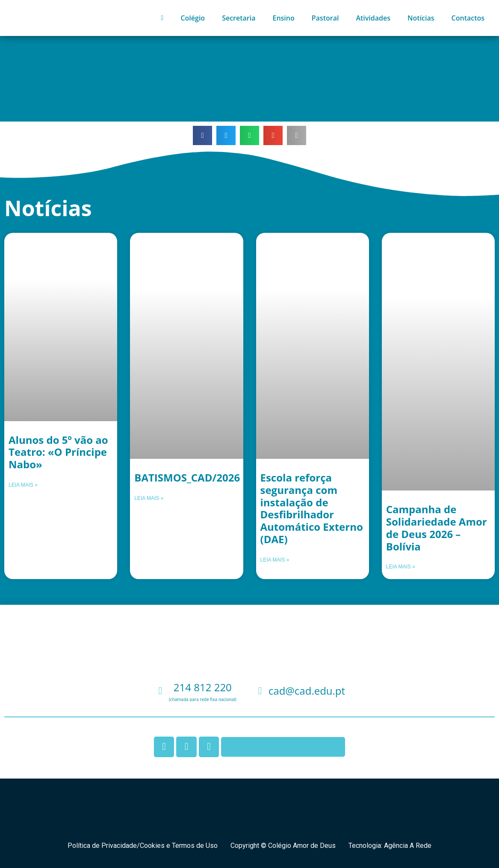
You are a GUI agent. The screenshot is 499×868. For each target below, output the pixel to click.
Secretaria (239, 18)
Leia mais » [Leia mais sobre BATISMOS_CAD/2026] (149, 498)
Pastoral (325, 18)
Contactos (468, 18)
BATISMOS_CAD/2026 (187, 477)
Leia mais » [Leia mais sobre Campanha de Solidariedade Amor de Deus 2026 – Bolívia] (401, 567)
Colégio (193, 18)
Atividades (373, 18)
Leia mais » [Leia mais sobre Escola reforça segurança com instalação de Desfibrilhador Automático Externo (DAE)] (275, 560)
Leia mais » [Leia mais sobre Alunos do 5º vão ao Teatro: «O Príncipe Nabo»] (23, 485)
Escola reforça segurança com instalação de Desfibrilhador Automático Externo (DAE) (312, 508)
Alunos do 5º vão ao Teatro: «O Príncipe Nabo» (58, 452)
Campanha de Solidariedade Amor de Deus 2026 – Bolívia (437, 528)
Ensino (283, 18)
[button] (202, 135)
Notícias (421, 18)
